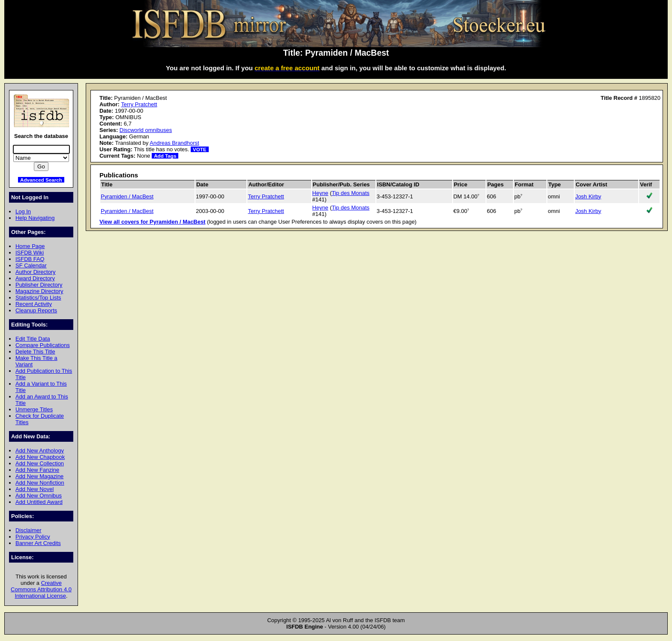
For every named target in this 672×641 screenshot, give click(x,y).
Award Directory (35, 278)
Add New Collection (40, 463)
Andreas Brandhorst (174, 143)
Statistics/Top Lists (38, 298)
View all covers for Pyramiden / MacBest (152, 222)
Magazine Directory (39, 291)
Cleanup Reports (36, 310)
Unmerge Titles (34, 409)
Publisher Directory (39, 285)
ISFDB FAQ (30, 259)
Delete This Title (35, 352)
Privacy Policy (33, 537)
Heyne (320, 193)
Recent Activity (34, 304)
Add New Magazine (39, 476)
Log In (23, 211)
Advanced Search (41, 180)
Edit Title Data (33, 339)
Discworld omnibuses (146, 130)
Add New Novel (34, 489)
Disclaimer (28, 530)
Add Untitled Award (39, 502)
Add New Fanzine (37, 470)
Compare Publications (43, 345)
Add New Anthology (40, 451)
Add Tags (165, 156)
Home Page (30, 246)
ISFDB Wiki (30, 253)
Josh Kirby (588, 196)
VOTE (200, 149)
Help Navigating (35, 218)
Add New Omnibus (39, 496)
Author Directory (36, 272)
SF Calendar (31, 265)
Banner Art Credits (38, 543)
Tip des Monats (351, 193)
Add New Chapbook (40, 457)
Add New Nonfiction (40, 483)
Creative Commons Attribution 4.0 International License (41, 589)
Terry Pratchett (139, 104)
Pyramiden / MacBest (127, 196)
